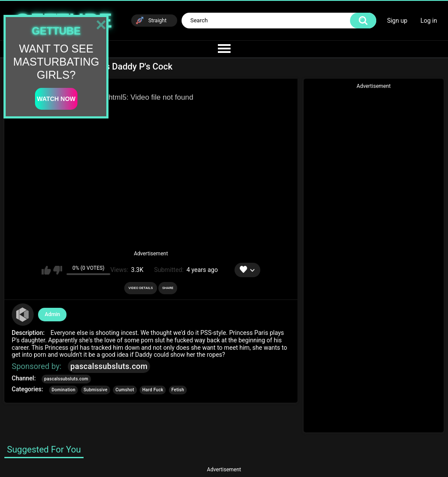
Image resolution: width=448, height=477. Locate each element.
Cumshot (125, 390)
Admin (52, 314)
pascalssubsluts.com (109, 366)
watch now (56, 99)
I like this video (46, 270)
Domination (64, 390)
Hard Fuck (153, 390)
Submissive (96, 390)
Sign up (397, 21)
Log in (429, 21)
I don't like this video (58, 270)
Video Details (141, 288)
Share (168, 288)
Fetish (178, 390)
